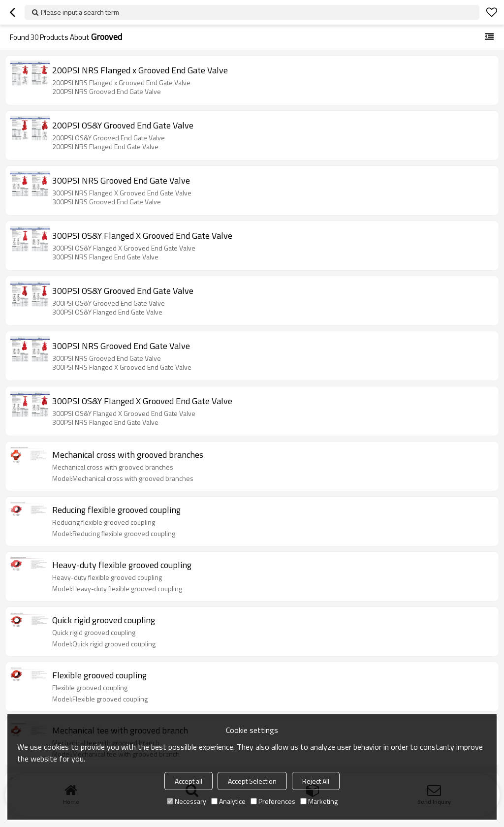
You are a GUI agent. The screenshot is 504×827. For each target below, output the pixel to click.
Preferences (273, 801)
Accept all (189, 781)
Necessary (187, 801)
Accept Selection (252, 781)
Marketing (319, 801)
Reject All (316, 781)
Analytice (228, 801)
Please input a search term (80, 12)
